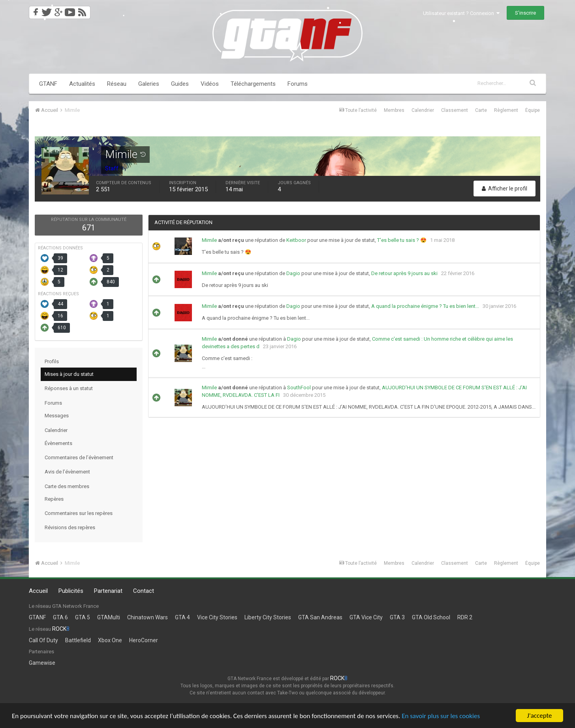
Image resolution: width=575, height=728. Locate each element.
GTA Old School (431, 617)
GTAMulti (109, 617)
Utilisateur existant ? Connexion (461, 13)
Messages (57, 416)
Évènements (58, 443)
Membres (394, 110)
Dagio (293, 273)
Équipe (533, 110)
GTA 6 (60, 617)
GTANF (48, 84)
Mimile (209, 240)
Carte (481, 110)
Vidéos (210, 84)
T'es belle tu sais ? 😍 (402, 240)
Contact (144, 591)
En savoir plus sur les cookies (441, 716)
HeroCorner (144, 640)
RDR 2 (465, 617)
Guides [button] (180, 84)
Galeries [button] (149, 84)
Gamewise (42, 663)
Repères (54, 499)
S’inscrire (525, 13)
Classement (455, 110)
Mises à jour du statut (69, 374)
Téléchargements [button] (253, 84)
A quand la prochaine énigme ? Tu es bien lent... (425, 306)
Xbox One (110, 640)
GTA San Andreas (320, 617)
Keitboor (296, 240)
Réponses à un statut (69, 388)
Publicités (71, 591)
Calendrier (423, 110)
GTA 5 (83, 617)
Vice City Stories (217, 617)
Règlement (506, 110)
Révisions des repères (70, 527)
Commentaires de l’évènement (79, 457)
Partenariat (108, 591)
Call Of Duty (43, 640)
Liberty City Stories (268, 617)
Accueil (38, 591)
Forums (298, 84)
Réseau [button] (117, 84)
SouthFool (299, 388)
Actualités (82, 84)
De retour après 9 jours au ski (404, 273)
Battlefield (78, 640)
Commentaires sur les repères (79, 513)
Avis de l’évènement (67, 472)
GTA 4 (182, 617)
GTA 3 (397, 617)
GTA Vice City (366, 617)
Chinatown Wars (148, 617)
